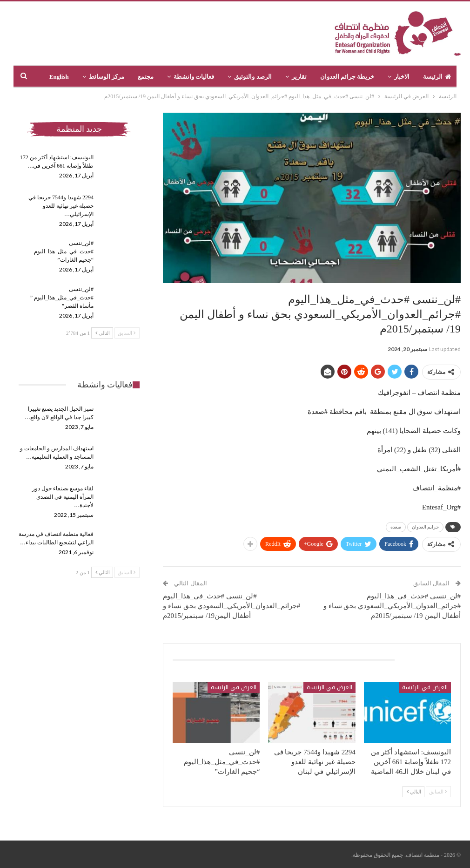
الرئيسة (437, 77)
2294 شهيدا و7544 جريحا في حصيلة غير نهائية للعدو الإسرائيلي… (61, 206)
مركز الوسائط (107, 77)
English (59, 77)
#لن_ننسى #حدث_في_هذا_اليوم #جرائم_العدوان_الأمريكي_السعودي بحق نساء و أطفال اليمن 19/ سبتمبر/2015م (392, 606)
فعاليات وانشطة (194, 77)
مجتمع (146, 77)
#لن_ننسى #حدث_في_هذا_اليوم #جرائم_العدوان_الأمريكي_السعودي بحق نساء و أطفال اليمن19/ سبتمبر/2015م (232, 606)
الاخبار (402, 77)
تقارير (299, 77)
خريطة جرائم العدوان (347, 77)
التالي (414, 792)
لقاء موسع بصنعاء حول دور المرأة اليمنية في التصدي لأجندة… (63, 497)
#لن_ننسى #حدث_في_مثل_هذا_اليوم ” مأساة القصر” (62, 298)
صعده (396, 527)
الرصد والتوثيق (253, 77)
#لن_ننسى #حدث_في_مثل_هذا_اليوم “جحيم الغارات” (64, 251)
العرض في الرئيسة (425, 687)
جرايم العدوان (426, 527)
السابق (438, 792)
